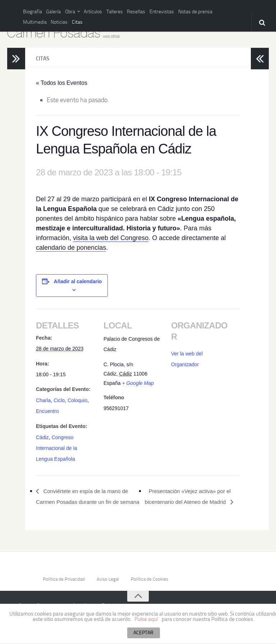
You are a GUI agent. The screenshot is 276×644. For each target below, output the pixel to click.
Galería (48, 11)
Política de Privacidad (63, 587)
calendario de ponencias (71, 248)
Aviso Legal (108, 587)
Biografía (31, 11)
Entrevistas (141, 11)
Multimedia (200, 11)
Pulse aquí (146, 619)
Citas (45, 20)
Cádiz (42, 436)
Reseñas (119, 11)
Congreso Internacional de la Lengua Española (56, 446)
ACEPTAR (143, 633)
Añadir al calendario (78, 281)
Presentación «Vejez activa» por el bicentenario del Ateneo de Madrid (191, 493)
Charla (43, 400)
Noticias (30, 20)
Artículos (82, 11)
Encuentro (47, 410)
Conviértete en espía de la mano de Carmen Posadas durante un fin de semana (86, 499)
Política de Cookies (151, 587)
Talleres (101, 11)
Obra (62, 11)
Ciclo (59, 400)
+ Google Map (138, 383)
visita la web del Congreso (111, 238)
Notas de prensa (171, 11)
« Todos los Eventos (62, 83)
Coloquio (77, 400)
